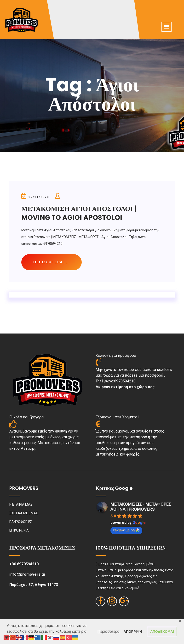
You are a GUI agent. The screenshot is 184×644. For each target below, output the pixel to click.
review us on (126, 530)
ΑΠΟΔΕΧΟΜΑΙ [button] (162, 632)
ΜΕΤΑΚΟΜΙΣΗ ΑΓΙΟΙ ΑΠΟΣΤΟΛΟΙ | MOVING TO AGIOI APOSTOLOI (79, 213)
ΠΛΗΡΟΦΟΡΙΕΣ (21, 522)
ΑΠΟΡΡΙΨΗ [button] (133, 632)
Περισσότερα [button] (109, 631)
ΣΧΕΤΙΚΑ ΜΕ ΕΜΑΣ (24, 513)
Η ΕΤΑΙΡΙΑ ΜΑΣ (21, 504)
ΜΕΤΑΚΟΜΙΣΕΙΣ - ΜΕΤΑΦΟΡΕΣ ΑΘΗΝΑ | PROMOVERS (141, 507)
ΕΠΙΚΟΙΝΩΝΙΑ (19, 530)
